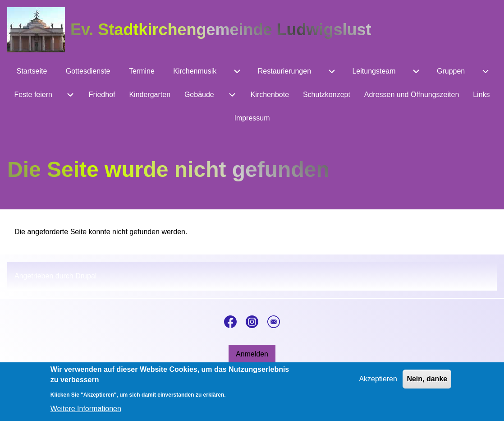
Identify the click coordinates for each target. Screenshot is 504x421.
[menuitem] (32, 71)
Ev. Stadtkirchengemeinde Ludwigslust (221, 30)
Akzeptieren (378, 384)
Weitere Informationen (86, 413)
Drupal (86, 276)
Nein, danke (427, 384)
